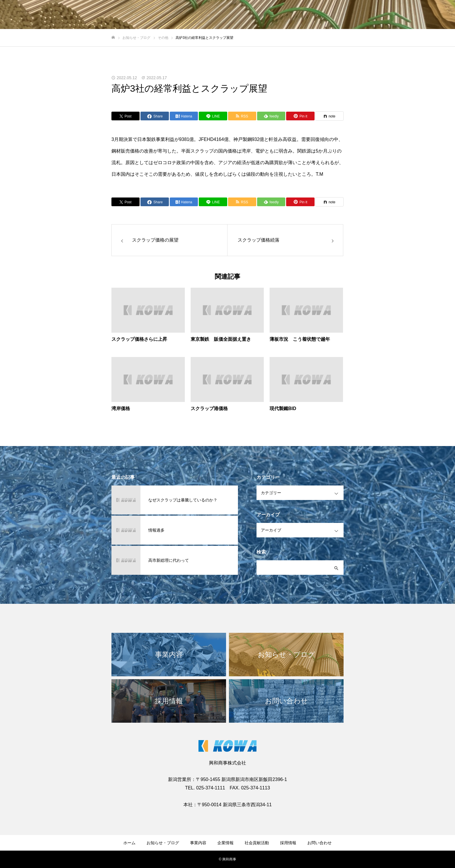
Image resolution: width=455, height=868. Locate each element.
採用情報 (288, 843)
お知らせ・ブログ (163, 843)
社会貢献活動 (257, 843)
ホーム (129, 843)
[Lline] (213, 116)
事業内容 (198, 843)
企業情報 (225, 843)
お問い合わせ (319, 843)
